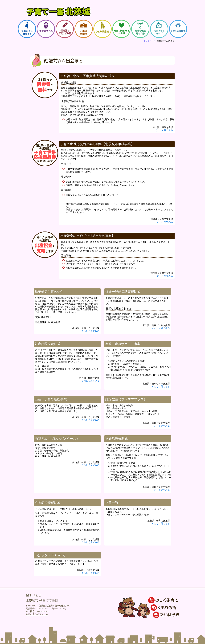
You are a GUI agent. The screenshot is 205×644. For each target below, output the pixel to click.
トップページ (149, 41)
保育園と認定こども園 (65, 29)
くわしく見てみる (164, 130)
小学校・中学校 (84, 29)
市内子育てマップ (159, 29)
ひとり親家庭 (102, 29)
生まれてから (46, 29)
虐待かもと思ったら (140, 29)
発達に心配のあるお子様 (121, 29)
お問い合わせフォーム (37, 614)
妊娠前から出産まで (27, 29)
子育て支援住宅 (178, 29)
